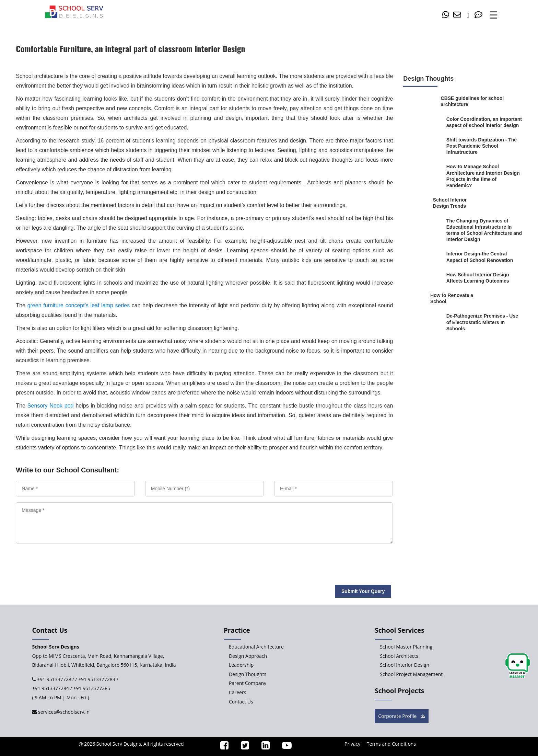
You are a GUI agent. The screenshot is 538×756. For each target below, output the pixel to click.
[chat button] (518, 666)
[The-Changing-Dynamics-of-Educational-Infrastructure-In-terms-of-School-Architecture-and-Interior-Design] (484, 230)
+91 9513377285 (92, 688)
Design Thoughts (248, 674)
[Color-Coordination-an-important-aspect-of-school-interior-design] (484, 122)
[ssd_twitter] (242, 747)
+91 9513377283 (97, 679)
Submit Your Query (363, 591)
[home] (74, 11)
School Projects (399, 691)
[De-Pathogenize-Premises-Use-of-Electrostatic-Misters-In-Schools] (484, 322)
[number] (470, 15)
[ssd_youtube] (284, 747)
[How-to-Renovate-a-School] (452, 298)
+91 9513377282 (55, 679)
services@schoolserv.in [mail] (63, 712)
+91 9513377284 (50, 688)
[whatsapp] (447, 15)
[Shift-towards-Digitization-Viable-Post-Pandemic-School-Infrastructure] (484, 146)
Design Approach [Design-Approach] (248, 656)
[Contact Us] (480, 15)
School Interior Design (405, 665)
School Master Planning (406, 647)
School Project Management (411, 674)
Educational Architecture (256, 647)
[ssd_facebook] (221, 747)
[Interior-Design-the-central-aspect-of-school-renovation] (484, 257)
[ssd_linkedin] (262, 747)
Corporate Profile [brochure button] (402, 716)
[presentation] (65, 561)
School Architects (399, 656)
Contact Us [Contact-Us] (241, 702)
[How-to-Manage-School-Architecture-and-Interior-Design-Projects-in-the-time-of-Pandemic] (484, 176)
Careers (237, 692)
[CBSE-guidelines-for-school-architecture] (473, 101)
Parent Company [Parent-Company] (248, 683)
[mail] (458, 15)
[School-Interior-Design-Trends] (458, 203)
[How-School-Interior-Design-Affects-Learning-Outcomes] (484, 278)
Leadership (241, 665)
